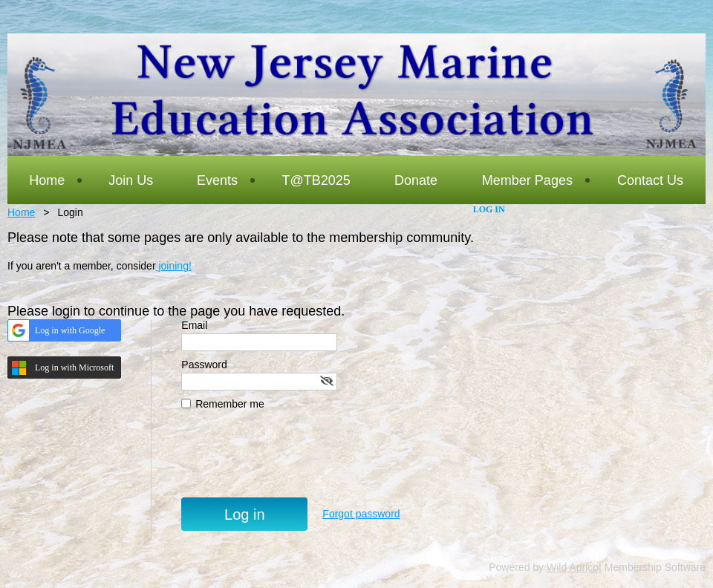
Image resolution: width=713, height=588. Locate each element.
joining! (174, 266)
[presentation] (294, 461)
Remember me (230, 404)
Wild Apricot (574, 567)
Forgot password (361, 514)
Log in (489, 209)
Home (21, 212)
